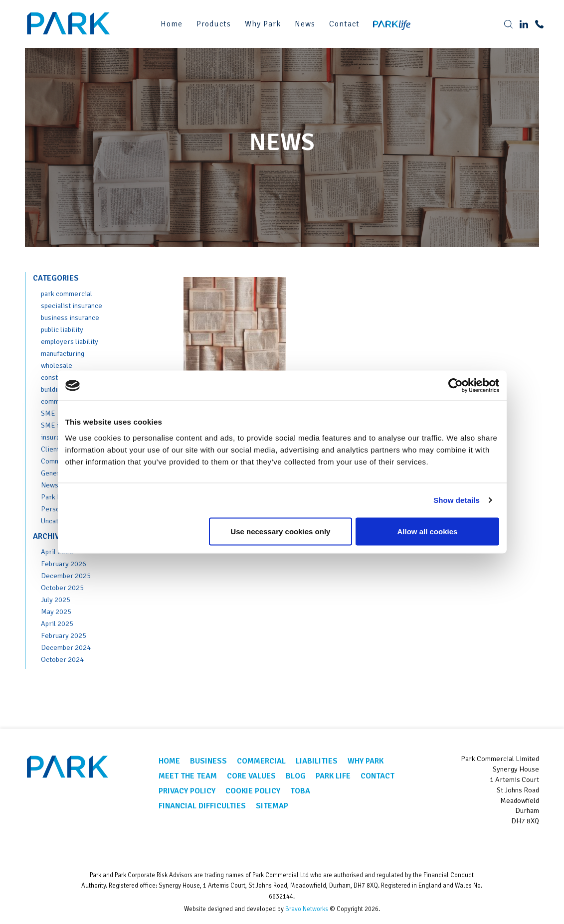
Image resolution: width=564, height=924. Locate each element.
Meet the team (188, 776)
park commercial (67, 294)
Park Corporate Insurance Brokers (70, 24)
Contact (344, 24)
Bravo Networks (307, 909)
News (305, 24)
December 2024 (66, 647)
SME (48, 413)
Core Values (251, 776)
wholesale (57, 365)
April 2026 (57, 552)
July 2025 (56, 600)
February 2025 (64, 635)
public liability (62, 329)
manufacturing (63, 353)
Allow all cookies (428, 531)
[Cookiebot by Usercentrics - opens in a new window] (456, 386)
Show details (457, 500)
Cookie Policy (253, 791)
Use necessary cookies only (280, 531)
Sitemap (272, 806)
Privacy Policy (187, 791)
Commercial (261, 761)
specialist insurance (72, 306)
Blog (296, 776)
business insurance (70, 317)
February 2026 (64, 564)
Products (214, 24)
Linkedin (528, 846)
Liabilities (317, 761)
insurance (56, 437)
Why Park (263, 24)
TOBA (300, 791)
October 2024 (62, 659)
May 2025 (56, 612)
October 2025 (62, 588)
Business (208, 761)
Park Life (55, 497)
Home (172, 24)
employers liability (70, 341)
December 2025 (66, 576)
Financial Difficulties (202, 806)
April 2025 (57, 623)
